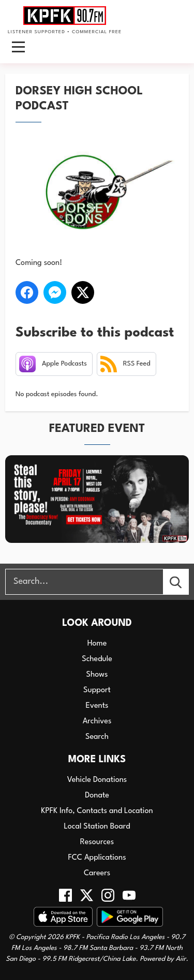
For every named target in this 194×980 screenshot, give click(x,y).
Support (97, 690)
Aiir (181, 959)
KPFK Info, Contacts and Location (97, 811)
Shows (97, 675)
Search (97, 737)
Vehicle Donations (97, 780)
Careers (97, 873)
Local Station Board (97, 827)
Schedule (97, 659)
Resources (97, 842)
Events (97, 706)
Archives (97, 722)
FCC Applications (97, 858)
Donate (97, 796)
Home (97, 644)
